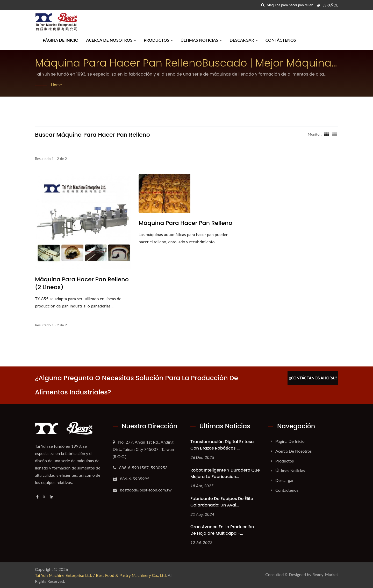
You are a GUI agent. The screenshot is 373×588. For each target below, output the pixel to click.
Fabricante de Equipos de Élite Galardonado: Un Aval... (222, 502)
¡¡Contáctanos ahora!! (313, 378)
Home (56, 84)
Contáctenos (281, 40)
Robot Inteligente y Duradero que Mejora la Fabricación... (225, 473)
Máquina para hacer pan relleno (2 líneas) (82, 283)
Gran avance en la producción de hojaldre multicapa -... (222, 530)
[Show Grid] (327, 134)
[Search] (290, 5)
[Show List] (335, 134)
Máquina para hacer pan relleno (185, 223)
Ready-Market (325, 574)
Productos (158, 40)
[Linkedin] (52, 497)
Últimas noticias (201, 40)
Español (330, 5)
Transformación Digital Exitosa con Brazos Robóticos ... (222, 445)
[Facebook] (37, 497)
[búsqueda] (263, 5)
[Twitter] (44, 497)
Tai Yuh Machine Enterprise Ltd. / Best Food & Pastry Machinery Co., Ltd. (101, 575)
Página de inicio (61, 40)
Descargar (243, 40)
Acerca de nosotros (111, 40)
